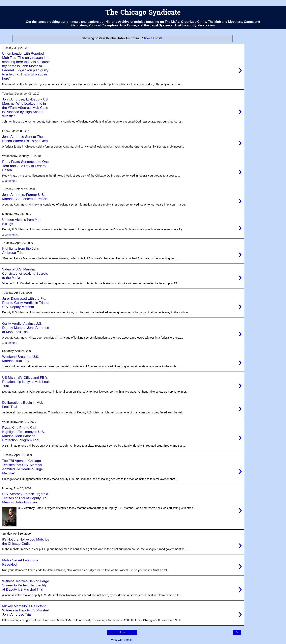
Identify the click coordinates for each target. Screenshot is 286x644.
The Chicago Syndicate (143, 13)
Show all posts (152, 38)
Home (122, 632)
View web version (122, 640)
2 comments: (10, 235)
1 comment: (10, 181)
